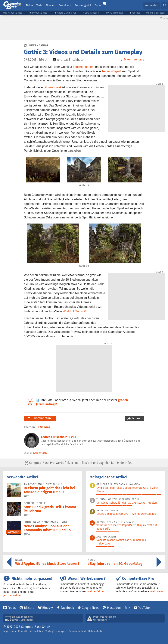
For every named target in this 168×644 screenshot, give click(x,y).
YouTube (144, 608)
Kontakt (23, 631)
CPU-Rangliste (116, 13)
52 (27, 534)
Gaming (43, 45)
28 (27, 496)
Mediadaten (36, 631)
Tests (39, 5)
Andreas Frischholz (54, 437)
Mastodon (114, 608)
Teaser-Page (110, 71)
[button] (165, 5)
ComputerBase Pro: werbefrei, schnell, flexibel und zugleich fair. (78, 463)
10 (27, 515)
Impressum (10, 631)
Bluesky (48, 608)
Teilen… (136, 418)
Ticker (30, 5)
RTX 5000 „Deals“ (14, 13)
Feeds (12, 608)
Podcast (136, 13)
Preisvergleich (83, 5)
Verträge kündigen (56, 631)
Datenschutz (95, 631)
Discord (29, 608)
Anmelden (152, 5)
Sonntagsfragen (156, 13)
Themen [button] (50, 5)
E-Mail (72, 437)
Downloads (65, 5)
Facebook (67, 608)
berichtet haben (83, 67)
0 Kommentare (40, 418)
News (33, 45)
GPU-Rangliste (92, 13)
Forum (98, 5)
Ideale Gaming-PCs (66, 13)
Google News (90, 608)
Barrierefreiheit (77, 631)
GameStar (52, 87)
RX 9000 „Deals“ (40, 13)
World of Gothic (73, 311)
